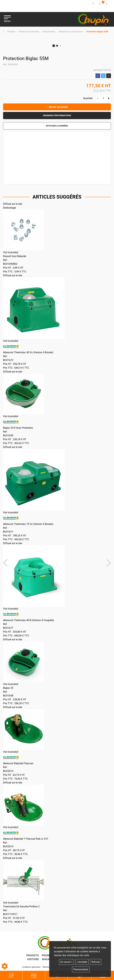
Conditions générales (31, 967)
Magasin (48, 960)
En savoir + (66, 962)
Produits (32, 956)
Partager (98, 75)
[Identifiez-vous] (93, 4)
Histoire (33, 960)
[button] (97, 31)
